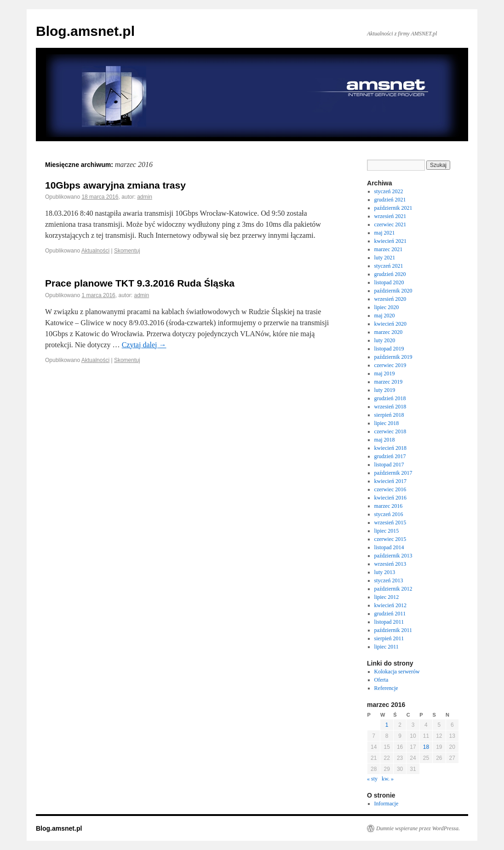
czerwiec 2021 (390, 224)
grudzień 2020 (390, 274)
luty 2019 (385, 390)
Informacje (387, 804)
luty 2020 (385, 340)
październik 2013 (393, 556)
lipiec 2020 (387, 307)
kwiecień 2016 (390, 498)
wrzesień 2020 (390, 299)
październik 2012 (393, 589)
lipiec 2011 (387, 647)
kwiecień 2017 (390, 481)
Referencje (386, 688)
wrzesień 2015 (390, 523)
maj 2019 (385, 373)
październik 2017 (393, 473)
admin (145, 197)
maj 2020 (385, 316)
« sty (372, 779)
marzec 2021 (389, 249)
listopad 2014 (389, 547)
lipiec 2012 (387, 597)
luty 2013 (385, 572)
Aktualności (95, 251)
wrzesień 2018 (390, 407)
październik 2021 (393, 208)
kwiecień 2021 (390, 241)
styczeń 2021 (389, 266)
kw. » (388, 779)
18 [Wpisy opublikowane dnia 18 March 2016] (426, 747)
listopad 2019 (389, 349)
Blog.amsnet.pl (85, 31)
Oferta (381, 680)
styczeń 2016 (389, 514)
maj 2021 (385, 233)
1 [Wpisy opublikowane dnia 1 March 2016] (387, 725)
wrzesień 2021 (390, 216)
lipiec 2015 (387, 531)
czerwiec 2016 (390, 489)
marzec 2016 (389, 506)
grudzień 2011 (390, 614)
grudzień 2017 (390, 456)
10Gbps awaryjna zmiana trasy (115, 185)
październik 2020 (393, 291)
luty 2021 (385, 258)
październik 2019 (393, 357)
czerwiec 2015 (390, 539)
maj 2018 (385, 440)
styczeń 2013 (389, 580)
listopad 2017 (389, 465)
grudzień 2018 (390, 398)
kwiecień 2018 (390, 448)
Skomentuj (127, 251)
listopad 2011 (389, 622)
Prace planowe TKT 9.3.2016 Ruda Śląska (140, 283)
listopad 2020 (389, 282)
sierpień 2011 (389, 638)
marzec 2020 (389, 332)
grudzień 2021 (390, 200)
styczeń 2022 (389, 191)
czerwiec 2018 (390, 431)
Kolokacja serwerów (397, 672)
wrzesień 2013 (390, 564)
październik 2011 (393, 630)
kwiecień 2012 (390, 605)
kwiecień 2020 (390, 324)
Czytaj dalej (144, 345)
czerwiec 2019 (390, 365)
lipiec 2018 (387, 423)
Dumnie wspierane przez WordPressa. (418, 828)
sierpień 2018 (389, 415)
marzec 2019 (389, 382)
